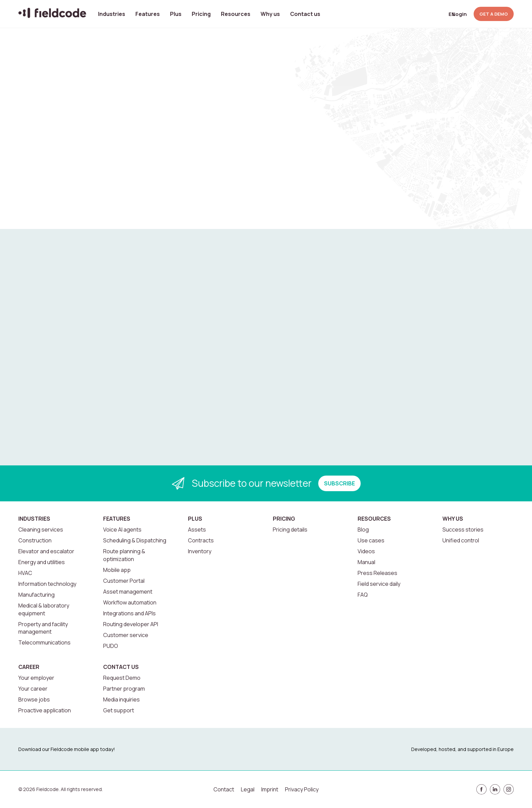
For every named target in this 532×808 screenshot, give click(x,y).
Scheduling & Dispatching (135, 540)
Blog (363, 530)
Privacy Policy (302, 789)
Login (460, 14)
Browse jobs (34, 699)
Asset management (128, 592)
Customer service (126, 635)
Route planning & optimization (124, 555)
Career (29, 667)
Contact (224, 789)
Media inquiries (121, 699)
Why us (270, 14)
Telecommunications (44, 642)
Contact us (305, 14)
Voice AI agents (122, 530)
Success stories (463, 530)
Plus (176, 14)
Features (148, 14)
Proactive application (45, 710)
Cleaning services (41, 530)
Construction (35, 540)
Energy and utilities (42, 562)
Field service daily (379, 584)
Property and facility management (43, 628)
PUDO (111, 646)
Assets (197, 530)
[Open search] (424, 14)
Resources (236, 14)
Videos (366, 551)
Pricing (201, 14)
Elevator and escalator (46, 551)
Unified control (461, 540)
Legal (248, 789)
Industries (112, 14)
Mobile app (117, 570)
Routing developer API (131, 624)
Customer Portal (124, 581)
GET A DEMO (494, 14)
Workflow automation (130, 602)
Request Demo (122, 678)
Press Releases (377, 573)
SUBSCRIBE (339, 483)
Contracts (201, 540)
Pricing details (290, 530)
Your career (33, 689)
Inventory (200, 551)
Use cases (371, 540)
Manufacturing (36, 595)
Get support (119, 710)
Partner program (124, 689)
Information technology (47, 584)
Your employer (36, 678)
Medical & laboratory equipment (44, 609)
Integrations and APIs (129, 613)
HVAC (25, 573)
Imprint (270, 789)
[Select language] (441, 14)
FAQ (363, 595)
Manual (366, 562)
